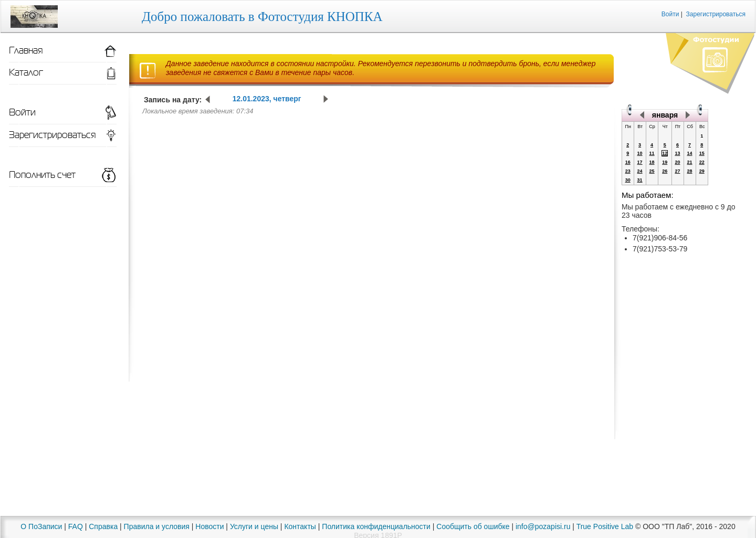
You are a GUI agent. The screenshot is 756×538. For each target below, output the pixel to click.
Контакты (300, 526)
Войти (670, 14)
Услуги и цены (254, 526)
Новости (209, 526)
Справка (103, 526)
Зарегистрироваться (716, 14)
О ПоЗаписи (41, 526)
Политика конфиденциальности (376, 526)
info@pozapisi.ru (543, 526)
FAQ (76, 526)
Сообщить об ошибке (473, 526)
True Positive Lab (605, 526)
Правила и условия (157, 526)
